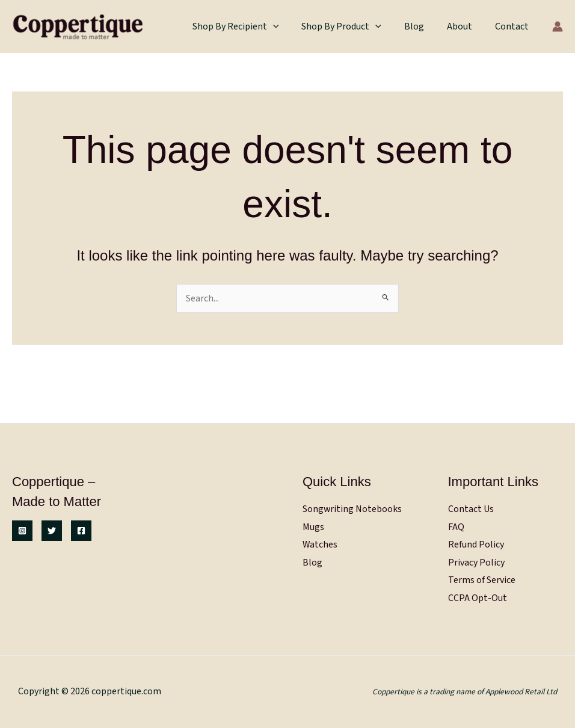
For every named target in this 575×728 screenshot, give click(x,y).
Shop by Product (354, 26)
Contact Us (471, 508)
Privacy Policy (476, 562)
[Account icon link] (558, 26)
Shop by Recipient (252, 26)
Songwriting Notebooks (352, 508)
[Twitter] (52, 530)
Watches (320, 544)
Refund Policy (476, 544)
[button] (289, 26)
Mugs (313, 526)
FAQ (456, 526)
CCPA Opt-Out (478, 597)
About (465, 26)
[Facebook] (81, 530)
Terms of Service (482, 580)
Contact (514, 26)
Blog (423, 26)
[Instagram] (22, 530)
